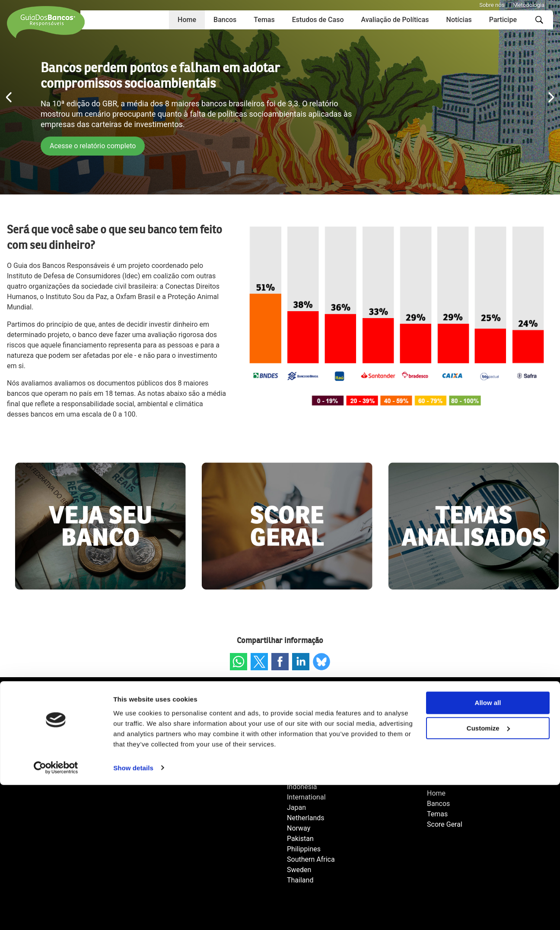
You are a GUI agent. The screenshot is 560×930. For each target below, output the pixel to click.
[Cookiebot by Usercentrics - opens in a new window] (56, 913)
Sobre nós (492, 5)
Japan (296, 807)
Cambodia (303, 745)
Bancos (225, 20)
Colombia (302, 756)
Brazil (296, 735)
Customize (488, 874)
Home (187, 20)
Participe (503, 20)
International (306, 797)
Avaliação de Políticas (395, 20)
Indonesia (302, 787)
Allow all (488, 848)
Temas (264, 20)
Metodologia (529, 5)
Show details (133, 913)
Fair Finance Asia (313, 766)
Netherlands (306, 818)
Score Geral (445, 824)
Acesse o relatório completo (94, 146)
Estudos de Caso (318, 20)
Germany (301, 776)
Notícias (459, 20)
